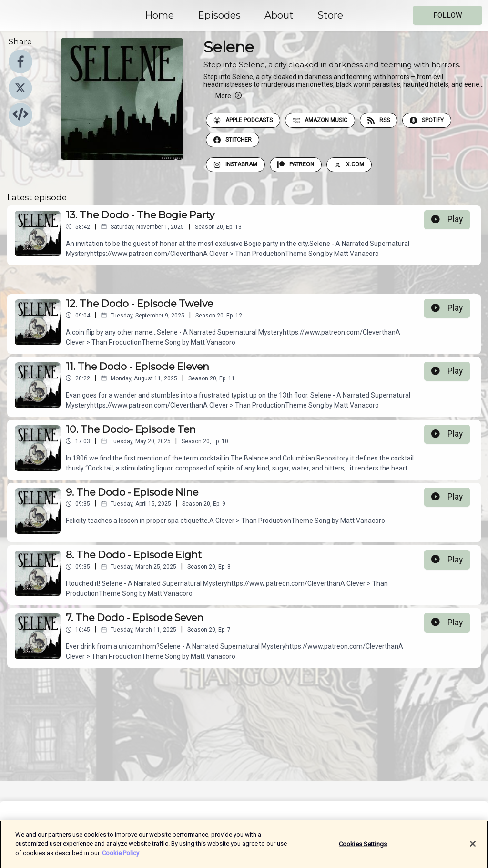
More (226, 96)
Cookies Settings (363, 849)
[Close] (473, 849)
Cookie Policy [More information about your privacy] (121, 858)
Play (447, 219)
